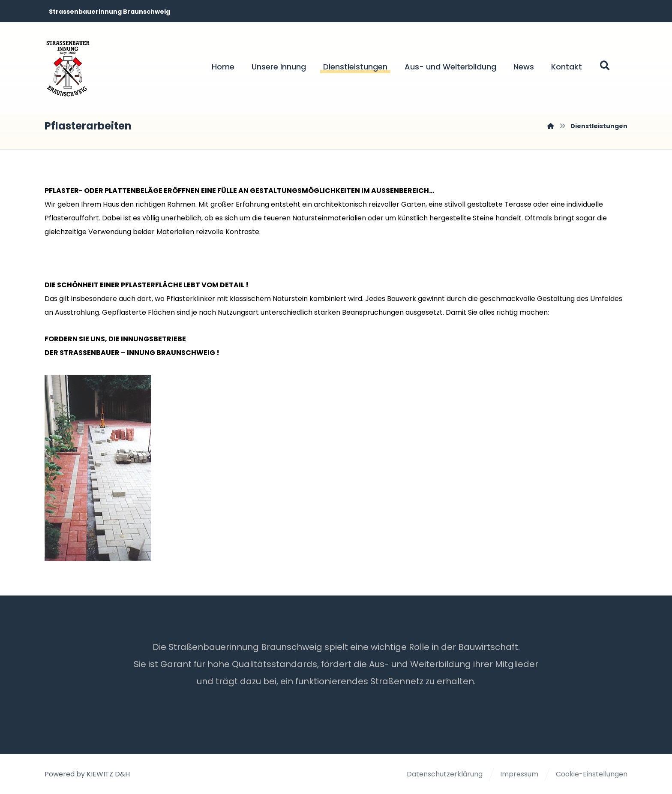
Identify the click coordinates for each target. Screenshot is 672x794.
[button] (605, 66)
